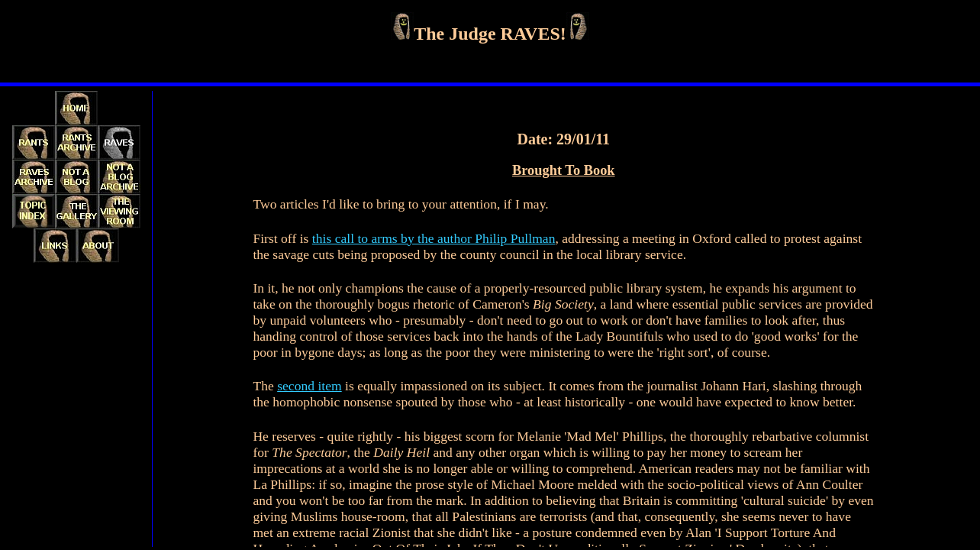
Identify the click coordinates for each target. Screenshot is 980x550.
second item (309, 386)
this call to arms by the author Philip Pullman (434, 238)
